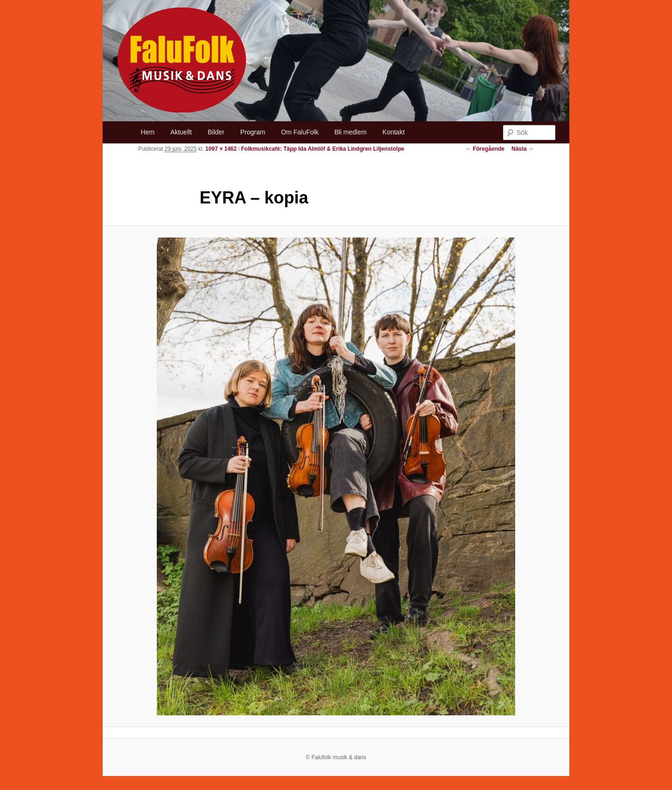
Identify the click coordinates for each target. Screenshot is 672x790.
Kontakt (394, 132)
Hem (148, 132)
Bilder (216, 132)
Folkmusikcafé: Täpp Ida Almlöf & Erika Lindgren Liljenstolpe (323, 149)
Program (253, 132)
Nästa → (523, 149)
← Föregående (485, 149)
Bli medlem (350, 132)
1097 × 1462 (221, 149)
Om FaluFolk (300, 132)
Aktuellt (181, 132)
